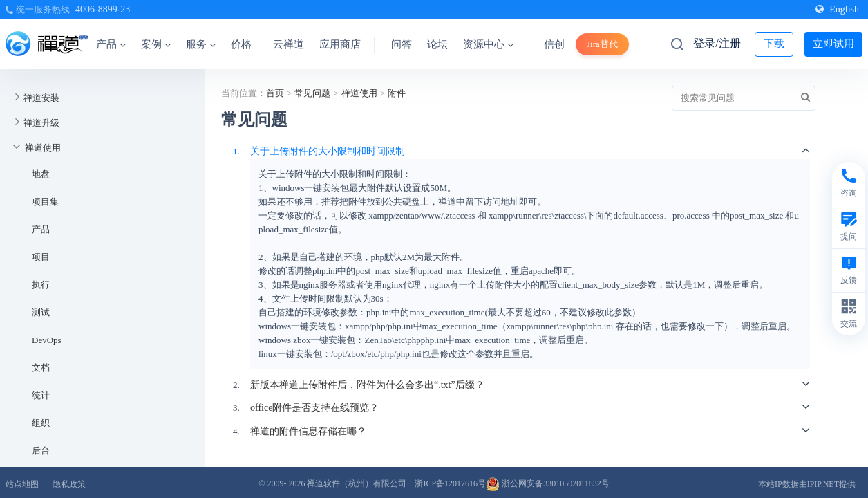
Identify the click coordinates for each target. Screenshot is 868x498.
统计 (41, 395)
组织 (41, 423)
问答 (402, 44)
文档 (41, 368)
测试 (41, 312)
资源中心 (488, 44)
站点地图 (22, 484)
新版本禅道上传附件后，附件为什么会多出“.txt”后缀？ (367, 385)
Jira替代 (602, 44)
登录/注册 (717, 43)
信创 (554, 44)
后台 (41, 451)
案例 (156, 44)
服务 (201, 44)
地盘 (41, 174)
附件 (397, 93)
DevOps (47, 340)
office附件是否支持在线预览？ (314, 408)
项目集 (45, 202)
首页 (275, 93)
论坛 (437, 44)
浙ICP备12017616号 (450, 483)
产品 (111, 44)
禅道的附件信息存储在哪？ (308, 431)
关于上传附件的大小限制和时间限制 (328, 151)
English (837, 9)
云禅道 (289, 44)
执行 (41, 285)
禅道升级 (41, 123)
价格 (241, 44)
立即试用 (833, 44)
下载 (774, 44)
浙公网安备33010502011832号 (548, 483)
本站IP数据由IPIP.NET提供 (807, 484)
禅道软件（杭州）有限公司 (357, 483)
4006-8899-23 (103, 9)
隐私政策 (69, 484)
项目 (41, 257)
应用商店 (340, 44)
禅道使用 (43, 148)
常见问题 (312, 93)
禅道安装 (41, 98)
